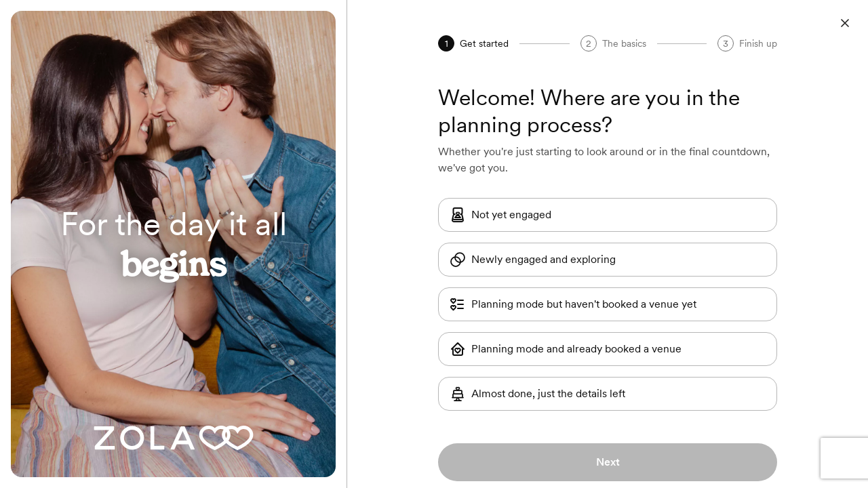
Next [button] (608, 462)
